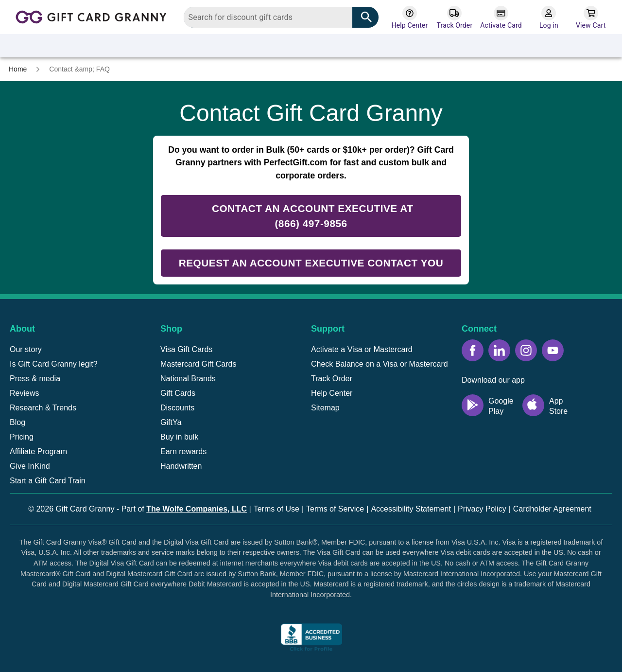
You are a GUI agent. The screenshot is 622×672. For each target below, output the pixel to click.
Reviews (24, 393)
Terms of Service (335, 509)
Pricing (22, 437)
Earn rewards (183, 451)
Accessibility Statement (411, 509)
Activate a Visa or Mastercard (362, 349)
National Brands (188, 379)
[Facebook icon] (473, 350)
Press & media (35, 379)
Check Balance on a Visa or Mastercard (380, 364)
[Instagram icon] (526, 350)
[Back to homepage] (94, 16)
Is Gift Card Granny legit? (54, 364)
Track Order (332, 379)
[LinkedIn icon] (499, 350)
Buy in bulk (179, 437)
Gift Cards (178, 393)
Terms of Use (276, 509)
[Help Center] (409, 18)
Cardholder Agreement (552, 509)
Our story (26, 349)
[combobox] (281, 17)
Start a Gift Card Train (48, 481)
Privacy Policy (482, 509)
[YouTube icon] (553, 350)
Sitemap (325, 408)
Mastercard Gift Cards (198, 364)
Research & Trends (43, 408)
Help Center (332, 393)
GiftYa (171, 422)
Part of (184, 509)
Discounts (177, 408)
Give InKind (30, 466)
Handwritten (181, 466)
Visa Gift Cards (186, 349)
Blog (17, 422)
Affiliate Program (38, 451)
